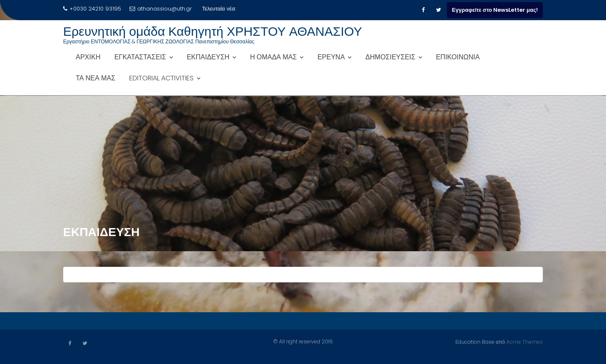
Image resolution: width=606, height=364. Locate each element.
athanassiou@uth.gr (161, 9)
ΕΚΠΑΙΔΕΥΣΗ (208, 57)
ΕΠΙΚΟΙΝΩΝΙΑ (458, 57)
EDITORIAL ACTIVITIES (161, 78)
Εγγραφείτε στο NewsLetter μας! (495, 10)
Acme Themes (525, 341)
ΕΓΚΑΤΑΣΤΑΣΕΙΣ (140, 57)
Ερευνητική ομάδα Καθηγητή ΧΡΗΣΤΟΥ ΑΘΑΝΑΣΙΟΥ (213, 32)
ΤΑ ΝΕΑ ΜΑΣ (96, 78)
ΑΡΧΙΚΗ (88, 57)
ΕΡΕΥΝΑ (331, 57)
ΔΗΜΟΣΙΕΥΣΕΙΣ (390, 57)
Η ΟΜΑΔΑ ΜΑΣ (273, 57)
